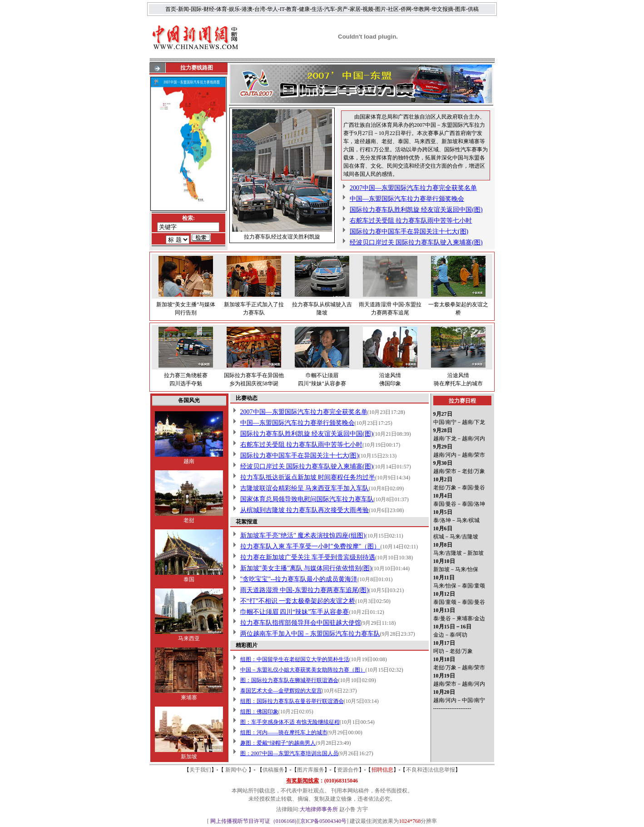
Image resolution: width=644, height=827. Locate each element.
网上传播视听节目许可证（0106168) (253, 821)
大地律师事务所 (319, 809)
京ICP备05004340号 (324, 821)
